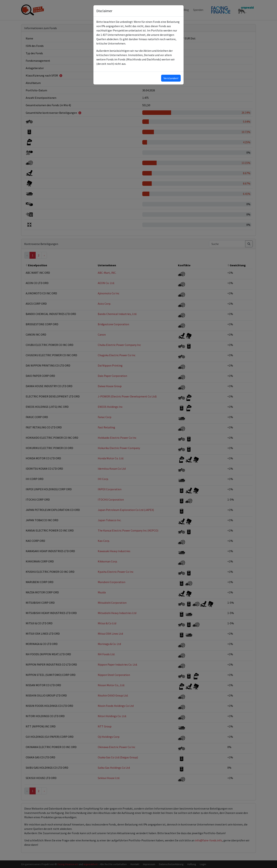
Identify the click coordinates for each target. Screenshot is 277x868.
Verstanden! (171, 78)
